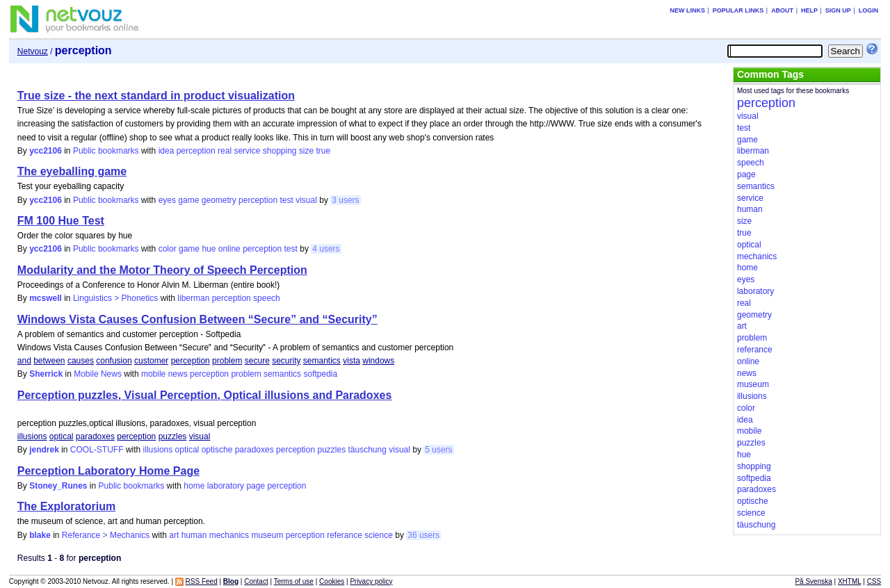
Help (809, 10)
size (306, 151)
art (174, 535)
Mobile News (98, 374)
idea (167, 151)
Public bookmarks (106, 151)
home (194, 486)
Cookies (332, 581)
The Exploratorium (66, 506)
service (247, 151)
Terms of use (294, 581)
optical (62, 436)
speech (267, 298)
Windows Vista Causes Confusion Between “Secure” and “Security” (197, 319)
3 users (345, 200)
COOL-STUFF (97, 450)
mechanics (229, 535)
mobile (153, 374)
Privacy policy (371, 581)
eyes (167, 200)
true (324, 151)
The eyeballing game (72, 171)
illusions (32, 436)
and (24, 361)
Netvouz (33, 51)
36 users (423, 535)
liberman (193, 298)
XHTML (850, 581)
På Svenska (813, 581)
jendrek (44, 450)
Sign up (838, 10)
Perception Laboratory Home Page (108, 471)
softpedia (320, 374)
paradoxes (95, 436)
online (229, 249)
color (168, 249)
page (256, 486)
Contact (256, 581)
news (178, 374)
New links (687, 10)
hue (209, 249)
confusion (114, 361)
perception (196, 151)
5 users (438, 450)
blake (40, 535)
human (194, 535)
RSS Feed (202, 581)
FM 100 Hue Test (61, 221)
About (782, 10)
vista (351, 361)
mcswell (46, 298)
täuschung (367, 450)
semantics (322, 361)
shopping (280, 151)
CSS (874, 581)
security (286, 361)
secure (257, 361)
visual (306, 200)
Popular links (738, 10)
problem (227, 361)
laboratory (226, 486)
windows (378, 361)
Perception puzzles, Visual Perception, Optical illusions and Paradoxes (205, 395)
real (225, 151)
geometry (219, 200)
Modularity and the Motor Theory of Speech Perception (162, 270)
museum (267, 535)
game (188, 200)
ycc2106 (46, 151)
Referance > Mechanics (106, 535)
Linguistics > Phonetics (115, 298)
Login (869, 10)
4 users (326, 249)
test (286, 200)
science (379, 535)
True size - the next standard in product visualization (156, 96)
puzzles (173, 436)
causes (81, 361)
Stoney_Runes (58, 486)
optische (217, 450)
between (49, 361)
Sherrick (46, 374)
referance (345, 535)
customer (151, 361)
